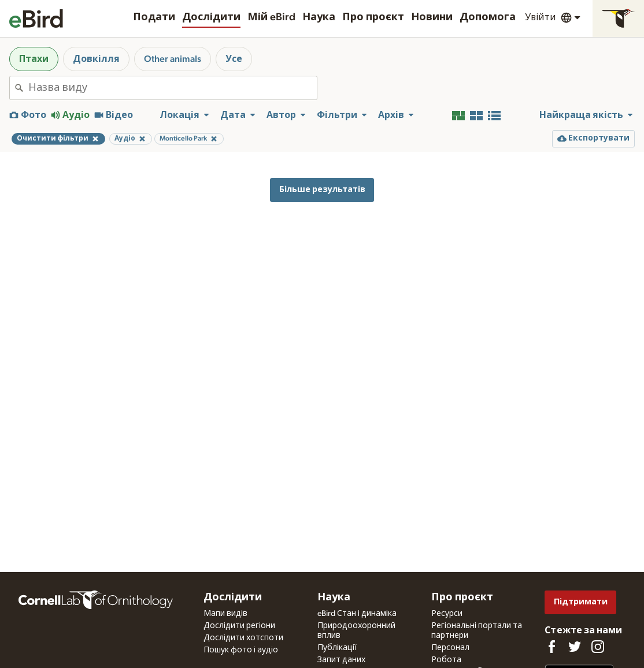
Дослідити (211, 17)
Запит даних (341, 660)
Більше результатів (322, 189)
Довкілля (96, 59)
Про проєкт (373, 17)
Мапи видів (225, 614)
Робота (446, 660)
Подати (154, 17)
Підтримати (581, 602)
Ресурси (447, 614)
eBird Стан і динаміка (357, 614)
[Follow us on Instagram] (598, 647)
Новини (432, 17)
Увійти (541, 17)
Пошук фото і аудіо (241, 650)
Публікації (337, 648)
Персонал (450, 648)
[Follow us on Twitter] (575, 647)
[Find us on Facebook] (552, 647)
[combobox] (173, 88)
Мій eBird (271, 17)
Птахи (34, 59)
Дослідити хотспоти (243, 638)
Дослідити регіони (239, 626)
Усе (234, 59)
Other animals (173, 59)
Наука (319, 17)
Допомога (488, 17)
